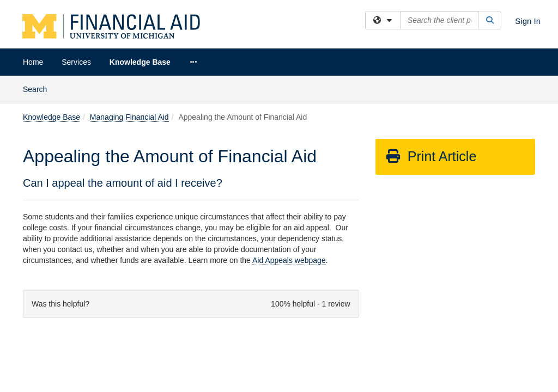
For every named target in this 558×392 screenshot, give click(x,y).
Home (33, 62)
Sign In (528, 21)
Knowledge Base (140, 62)
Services (76, 62)
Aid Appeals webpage (289, 185)
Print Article (431, 81)
